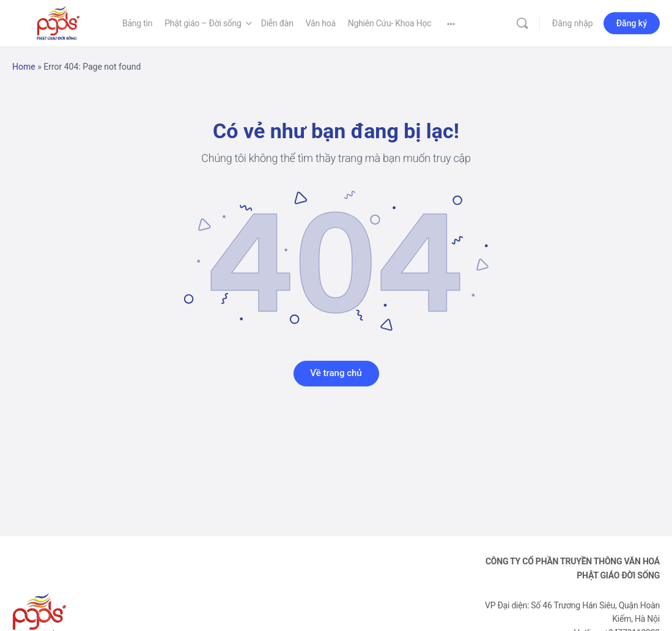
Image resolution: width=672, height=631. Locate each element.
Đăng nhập (573, 23)
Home (24, 67)
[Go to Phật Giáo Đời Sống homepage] (58, 22)
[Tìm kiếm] (522, 23)
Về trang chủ (336, 373)
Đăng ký (632, 23)
